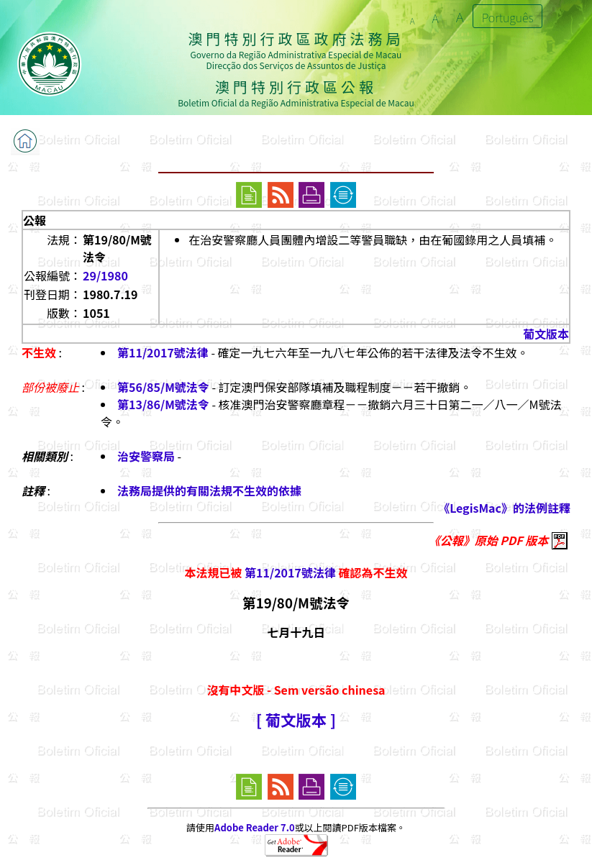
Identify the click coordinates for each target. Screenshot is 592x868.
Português (508, 17)
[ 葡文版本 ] (296, 719)
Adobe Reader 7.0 (254, 827)
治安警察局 (146, 456)
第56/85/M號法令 (163, 387)
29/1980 (105, 275)
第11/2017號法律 (163, 352)
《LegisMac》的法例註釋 (504, 508)
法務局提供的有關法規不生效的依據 (209, 490)
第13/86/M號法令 (163, 404)
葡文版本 (546, 334)
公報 (35, 220)
